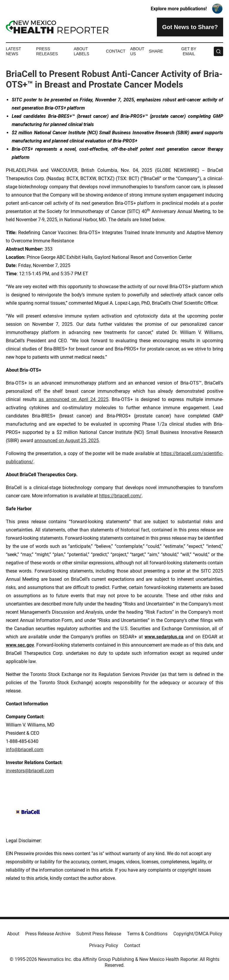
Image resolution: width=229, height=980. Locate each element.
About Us (137, 51)
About (13, 934)
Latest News (13, 51)
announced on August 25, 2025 (67, 441)
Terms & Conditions (147, 934)
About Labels (81, 51)
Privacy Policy (104, 945)
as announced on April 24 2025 (74, 399)
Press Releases (47, 51)
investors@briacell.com (30, 771)
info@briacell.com (25, 750)
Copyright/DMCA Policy (198, 934)
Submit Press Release (99, 934)
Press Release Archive (48, 934)
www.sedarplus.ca (164, 637)
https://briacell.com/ (120, 496)
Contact (116, 51)
